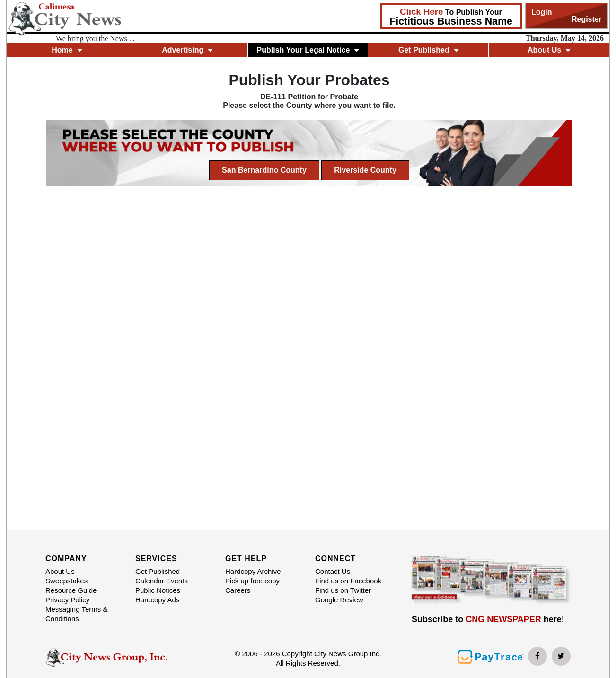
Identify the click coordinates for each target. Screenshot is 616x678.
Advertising (187, 50)
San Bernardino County (264, 170)
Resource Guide (71, 590)
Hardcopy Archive (253, 571)
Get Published (428, 50)
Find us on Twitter (343, 590)
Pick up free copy (252, 581)
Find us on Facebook (348, 581)
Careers (238, 590)
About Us (549, 50)
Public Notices (158, 590)
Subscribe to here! (488, 619)
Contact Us (333, 571)
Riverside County (365, 170)
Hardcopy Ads (157, 600)
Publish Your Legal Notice (308, 50)
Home (66, 50)
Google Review (339, 600)
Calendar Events (162, 581)
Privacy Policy (67, 600)
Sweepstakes (66, 581)
